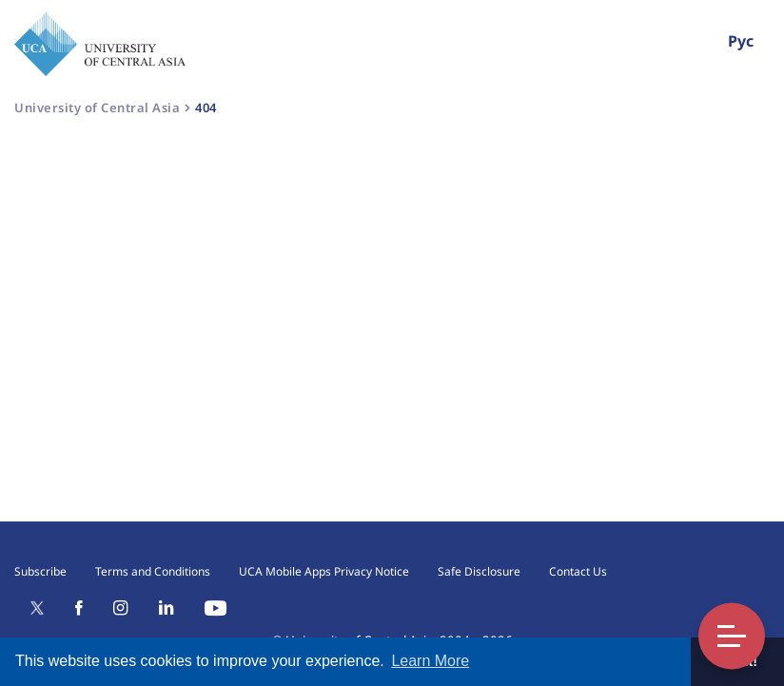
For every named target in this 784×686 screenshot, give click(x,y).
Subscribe (40, 571)
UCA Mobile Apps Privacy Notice (324, 571)
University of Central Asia (97, 108)
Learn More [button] (430, 661)
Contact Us (578, 571)
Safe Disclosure (479, 571)
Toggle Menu (732, 636)
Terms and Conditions (153, 571)
